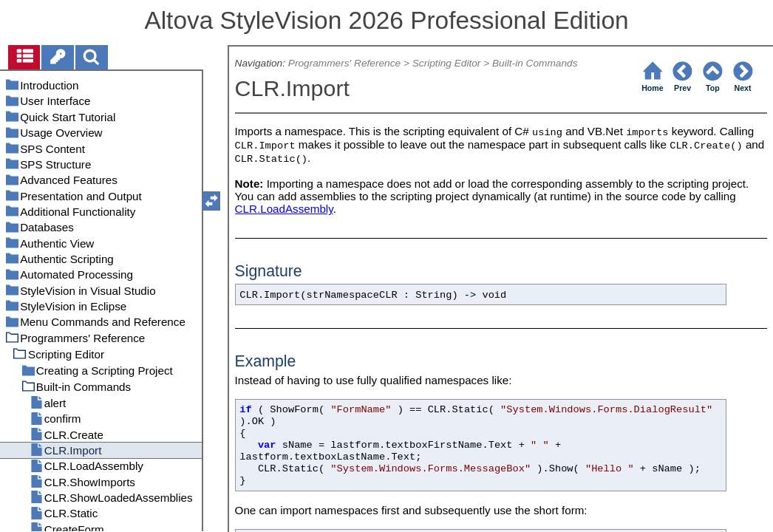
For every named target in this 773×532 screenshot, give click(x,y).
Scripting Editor (447, 63)
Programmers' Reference (344, 63)
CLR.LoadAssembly (284, 209)
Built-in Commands (535, 63)
